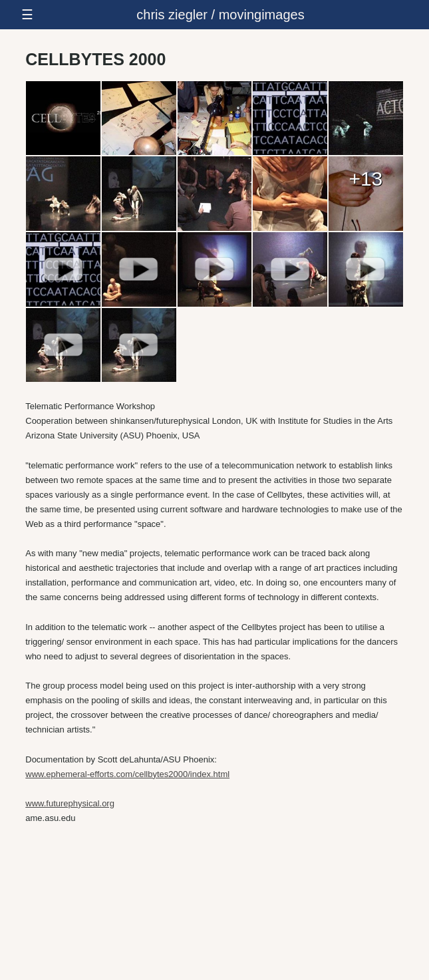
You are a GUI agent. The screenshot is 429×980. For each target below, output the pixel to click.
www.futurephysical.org (70, 803)
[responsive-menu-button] (214, 15)
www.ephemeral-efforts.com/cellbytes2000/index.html (127, 774)
